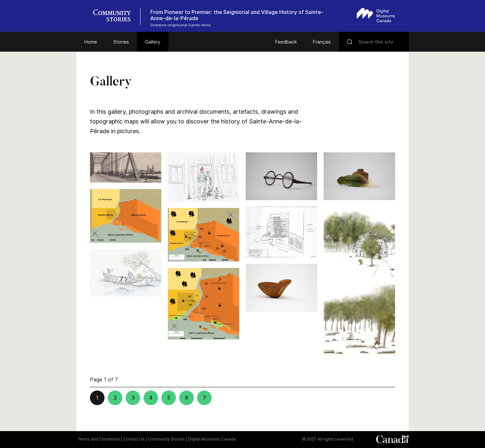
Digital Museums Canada (212, 439)
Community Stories (166, 439)
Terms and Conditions (99, 439)
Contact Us (134, 439)
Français (322, 42)
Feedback (286, 42)
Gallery (153, 42)
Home (91, 42)
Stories (121, 42)
